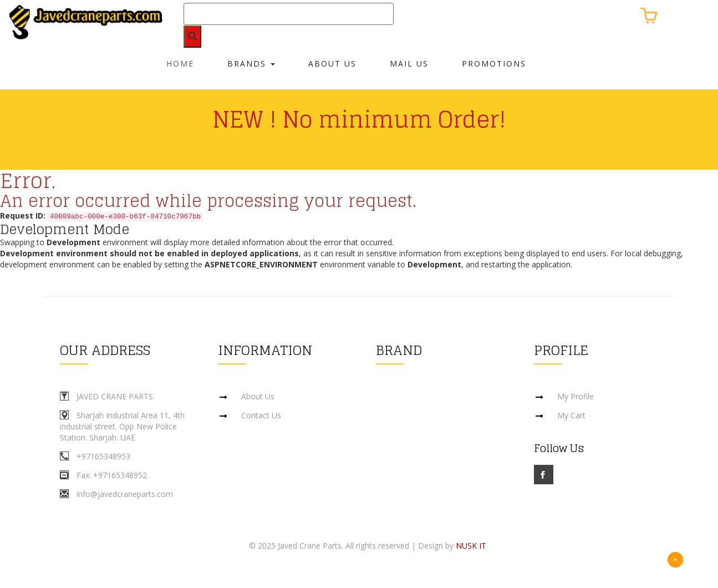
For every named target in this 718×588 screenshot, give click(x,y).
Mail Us (409, 64)
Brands (251, 64)
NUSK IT (471, 546)
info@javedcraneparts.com (125, 494)
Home (180, 64)
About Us (332, 64)
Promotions (494, 64)
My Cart (571, 415)
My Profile (576, 396)
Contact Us (261, 415)
